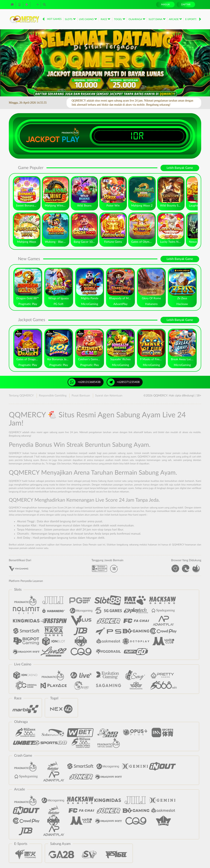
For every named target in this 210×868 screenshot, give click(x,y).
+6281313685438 (84, 382)
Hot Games (54, 19)
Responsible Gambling (53, 396)
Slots (70, 19)
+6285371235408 (123, 382)
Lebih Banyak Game (180, 168)
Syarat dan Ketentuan (109, 396)
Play (71, 139)
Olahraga (137, 19)
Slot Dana (157, 19)
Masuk (165, 5)
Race (105, 19)
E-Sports (193, 19)
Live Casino (88, 19)
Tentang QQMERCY (21, 396)
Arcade (175, 19)
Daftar (186, 5)
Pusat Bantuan (81, 396)
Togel (120, 19)
